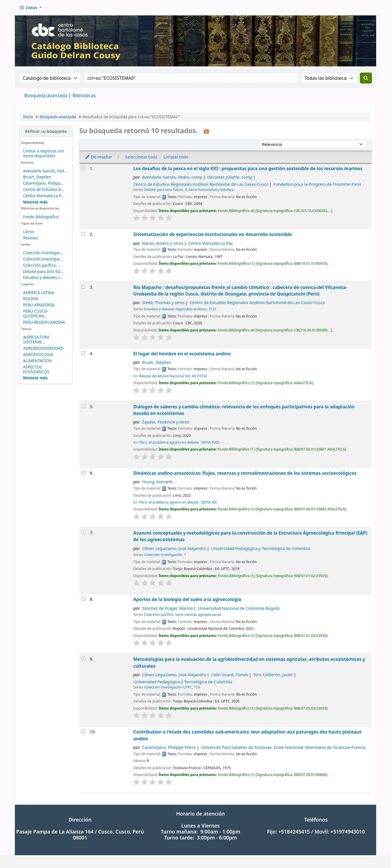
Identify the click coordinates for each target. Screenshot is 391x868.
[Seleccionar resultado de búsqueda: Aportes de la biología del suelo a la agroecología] (83, 599)
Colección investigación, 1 (165, 555)
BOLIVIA (31, 298)
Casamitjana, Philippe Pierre (169, 747)
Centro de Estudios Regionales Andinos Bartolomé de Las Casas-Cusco (201, 184)
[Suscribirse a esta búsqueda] (206, 131)
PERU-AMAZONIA (39, 305)
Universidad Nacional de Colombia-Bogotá (239, 608)
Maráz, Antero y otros (163, 243)
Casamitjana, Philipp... (43, 183)
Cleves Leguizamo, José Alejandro (174, 548)
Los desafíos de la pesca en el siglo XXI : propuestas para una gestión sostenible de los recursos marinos (248, 168)
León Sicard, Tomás (230, 675)
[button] (31, 8)
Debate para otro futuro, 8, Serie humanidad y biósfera (189, 190)
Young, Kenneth (157, 482)
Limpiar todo (176, 157)
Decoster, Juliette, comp (230, 177)
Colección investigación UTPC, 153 (172, 687)
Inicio (28, 117)
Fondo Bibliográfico (41, 217)
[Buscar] (366, 78)
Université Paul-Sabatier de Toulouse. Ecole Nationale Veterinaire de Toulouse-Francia (283, 747)
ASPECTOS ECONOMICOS (36, 369)
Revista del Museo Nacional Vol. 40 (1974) (173, 376)
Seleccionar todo (141, 157)
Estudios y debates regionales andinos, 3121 (180, 309)
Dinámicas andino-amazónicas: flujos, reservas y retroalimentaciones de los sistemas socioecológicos (245, 473)
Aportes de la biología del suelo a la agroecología (187, 599)
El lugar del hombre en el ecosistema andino (182, 354)
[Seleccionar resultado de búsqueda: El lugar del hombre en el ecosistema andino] (83, 353)
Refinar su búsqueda (46, 131)
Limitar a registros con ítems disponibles (44, 153)
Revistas (31, 238)
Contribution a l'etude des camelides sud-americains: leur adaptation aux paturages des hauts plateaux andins (247, 735)
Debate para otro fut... (43, 271)
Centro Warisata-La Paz (211, 243)
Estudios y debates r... (43, 277)
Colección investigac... (43, 253)
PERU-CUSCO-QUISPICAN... (36, 313)
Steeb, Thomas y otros (163, 302)
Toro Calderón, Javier (273, 675)
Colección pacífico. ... (42, 265)
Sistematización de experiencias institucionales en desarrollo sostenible (213, 234)
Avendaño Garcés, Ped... (45, 171)
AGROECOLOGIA (38, 354)
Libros (29, 232)
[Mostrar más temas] (35, 378)
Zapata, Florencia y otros (165, 422)
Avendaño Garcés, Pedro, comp (172, 177)
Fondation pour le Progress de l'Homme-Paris (317, 184)
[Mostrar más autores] (35, 202)
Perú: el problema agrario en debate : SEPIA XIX (178, 502)
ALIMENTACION (37, 361)
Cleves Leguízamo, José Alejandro (174, 675)
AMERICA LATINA (39, 293)
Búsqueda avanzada (46, 95)
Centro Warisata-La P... (44, 196)
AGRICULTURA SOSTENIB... (36, 339)
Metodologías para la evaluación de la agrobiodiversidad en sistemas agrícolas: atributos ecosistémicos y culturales (249, 662)
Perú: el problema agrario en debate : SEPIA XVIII (179, 442)
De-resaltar (99, 157)
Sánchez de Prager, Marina (167, 608)
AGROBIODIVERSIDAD (43, 348)
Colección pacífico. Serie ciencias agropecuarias (183, 615)
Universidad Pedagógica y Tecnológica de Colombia (261, 548)
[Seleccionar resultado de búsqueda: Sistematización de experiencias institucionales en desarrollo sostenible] (83, 234)
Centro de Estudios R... (44, 189)
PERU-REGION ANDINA (44, 322)
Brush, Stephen (37, 177)
